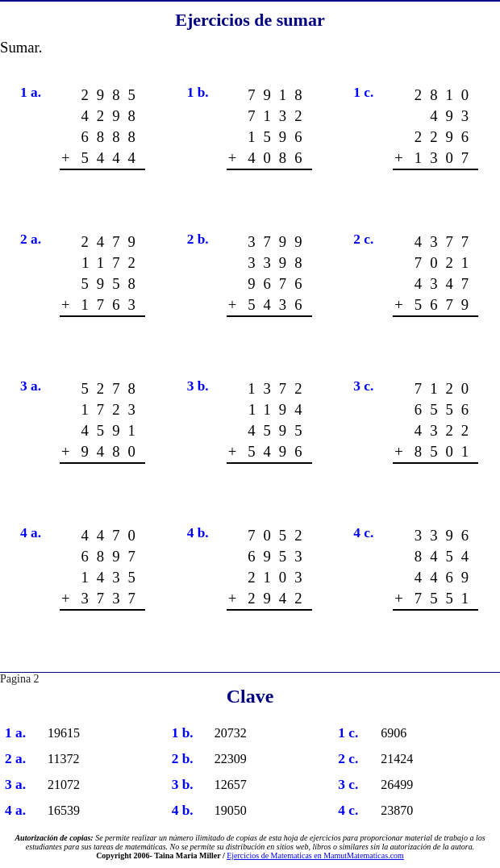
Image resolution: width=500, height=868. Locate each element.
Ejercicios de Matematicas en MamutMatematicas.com (315, 855)
